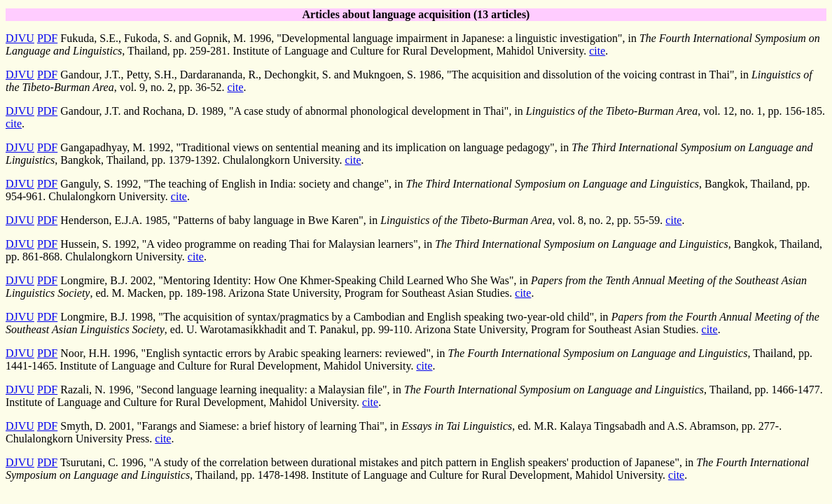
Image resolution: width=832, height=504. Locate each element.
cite (597, 51)
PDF (47, 38)
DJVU (20, 38)
